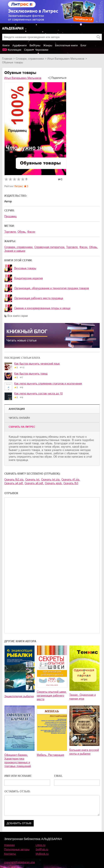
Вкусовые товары (25, 268)
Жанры (48, 45)
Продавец (10, 216)
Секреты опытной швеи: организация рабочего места (52, 696)
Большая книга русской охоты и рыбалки (84, 752)
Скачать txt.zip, (51, 479)
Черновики (42, 50)
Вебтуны (35, 45)
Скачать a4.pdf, (14, 483)
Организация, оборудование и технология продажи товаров (52, 288)
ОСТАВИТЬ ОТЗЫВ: (17, 791)
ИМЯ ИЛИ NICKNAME (18, 776)
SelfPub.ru (42, 849)
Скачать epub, (54, 483)
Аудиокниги (20, 45)
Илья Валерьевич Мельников (66, 59)
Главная (7, 59)
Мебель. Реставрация (50, 755)
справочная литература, (50, 247)
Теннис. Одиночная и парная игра (82, 697)
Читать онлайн (19, 418)
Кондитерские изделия (29, 278)
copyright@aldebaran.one (20, 862)
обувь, (22, 232)
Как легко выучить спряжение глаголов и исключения (48, 384)
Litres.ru (41, 845)
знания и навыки (15, 251)
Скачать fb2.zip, (14, 479)
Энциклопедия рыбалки (19, 696)
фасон (31, 232)
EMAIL (58, 776)
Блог (84, 45)
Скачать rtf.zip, (71, 479)
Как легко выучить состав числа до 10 (38, 393)
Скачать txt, (33, 479)
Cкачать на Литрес (22, 427)
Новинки (9, 845)
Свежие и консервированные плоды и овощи (42, 308)
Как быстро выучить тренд (31, 374)
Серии (28, 50)
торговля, (10, 232)
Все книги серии (18, 316)
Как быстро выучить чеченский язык (37, 364)
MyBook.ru (42, 854)
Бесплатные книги (66, 45)
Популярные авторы (17, 849)
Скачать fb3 (71, 483)
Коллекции (15, 50)
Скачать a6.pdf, (34, 483)
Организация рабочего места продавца (39, 298)
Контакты (10, 854)
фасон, (84, 247)
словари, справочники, (19, 247)
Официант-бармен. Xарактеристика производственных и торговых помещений (18, 761)
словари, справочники (30, 59)
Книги (6, 45)
